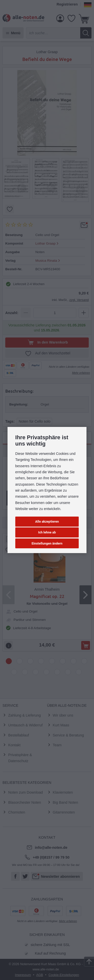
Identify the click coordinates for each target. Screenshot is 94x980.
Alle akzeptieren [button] (47, 521)
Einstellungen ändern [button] (47, 543)
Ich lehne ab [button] (47, 532)
